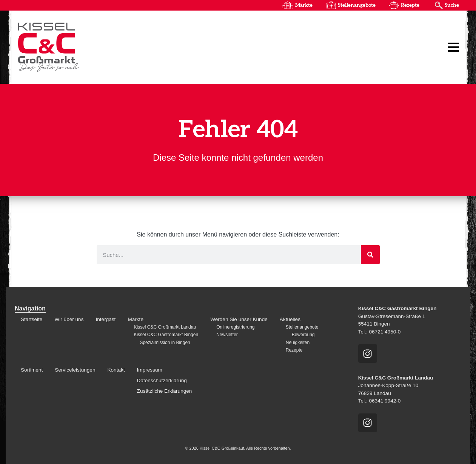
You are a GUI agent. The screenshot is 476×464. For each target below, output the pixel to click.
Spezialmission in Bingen (165, 343)
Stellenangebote (357, 5)
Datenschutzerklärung (162, 380)
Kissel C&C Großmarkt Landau (165, 327)
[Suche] (370, 255)
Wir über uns (69, 319)
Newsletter (227, 335)
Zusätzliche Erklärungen (165, 391)
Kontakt (116, 370)
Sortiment (32, 370)
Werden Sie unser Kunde (239, 319)
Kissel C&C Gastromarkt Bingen (166, 335)
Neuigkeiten (298, 343)
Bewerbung (303, 335)
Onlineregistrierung (235, 327)
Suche (452, 5)
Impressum (150, 370)
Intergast (106, 319)
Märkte (304, 5)
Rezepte (410, 5)
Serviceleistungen (75, 370)
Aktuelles (290, 319)
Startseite (32, 319)
